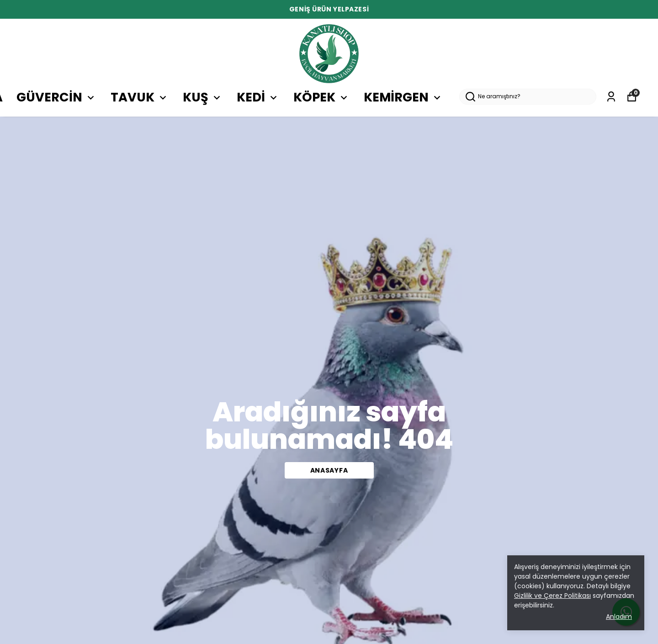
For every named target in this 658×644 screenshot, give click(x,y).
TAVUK (140, 97)
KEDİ (258, 97)
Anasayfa (329, 470)
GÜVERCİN (57, 97)
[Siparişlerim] (611, 97)
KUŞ (203, 97)
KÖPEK (322, 97)
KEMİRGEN (403, 97)
